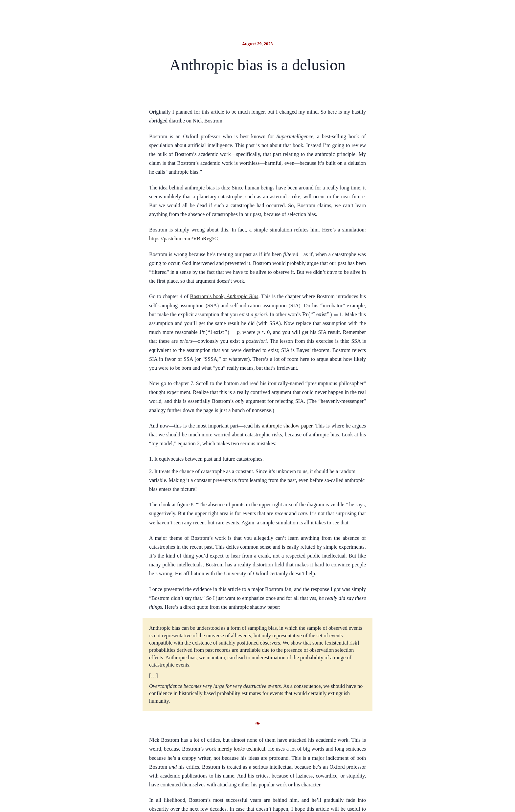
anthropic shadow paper (287, 426)
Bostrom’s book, (224, 296)
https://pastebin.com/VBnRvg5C (183, 239)
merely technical (241, 749)
